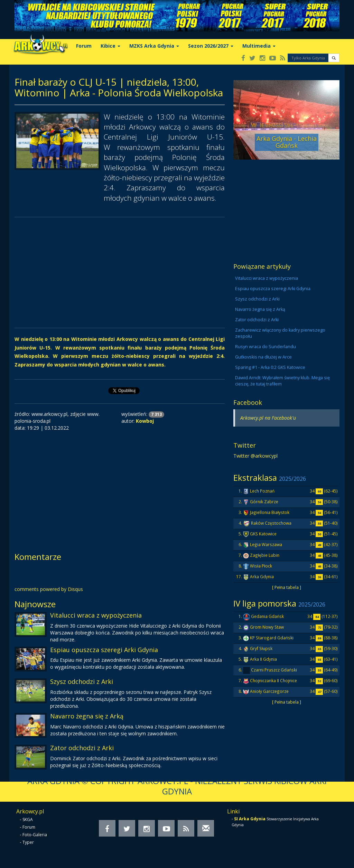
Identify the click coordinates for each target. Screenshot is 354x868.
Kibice (110, 46)
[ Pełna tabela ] (287, 587)
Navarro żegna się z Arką (87, 716)
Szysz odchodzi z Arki (82, 681)
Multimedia (259, 46)
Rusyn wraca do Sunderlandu (265, 347)
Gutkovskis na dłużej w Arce (263, 357)
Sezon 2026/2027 (211, 46)
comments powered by (49, 589)
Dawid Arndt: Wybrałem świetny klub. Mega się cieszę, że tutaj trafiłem (282, 381)
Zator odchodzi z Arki (82, 748)
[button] (334, 58)
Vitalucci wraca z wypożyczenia (96, 615)
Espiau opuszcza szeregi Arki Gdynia (104, 650)
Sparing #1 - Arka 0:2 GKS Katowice (270, 367)
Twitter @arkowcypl (255, 456)
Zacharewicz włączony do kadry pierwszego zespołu (280, 333)
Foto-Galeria (35, 835)
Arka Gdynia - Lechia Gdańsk (287, 142)
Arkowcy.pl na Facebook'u (268, 418)
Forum (84, 46)
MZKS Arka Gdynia (154, 46)
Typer (28, 842)
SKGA (28, 819)
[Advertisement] (120, 273)
